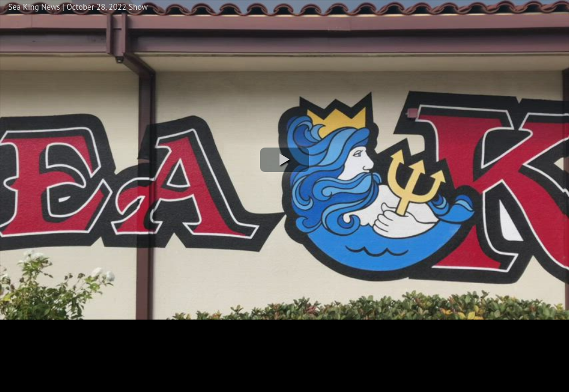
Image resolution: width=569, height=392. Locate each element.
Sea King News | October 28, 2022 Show (78, 7)
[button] (284, 160)
